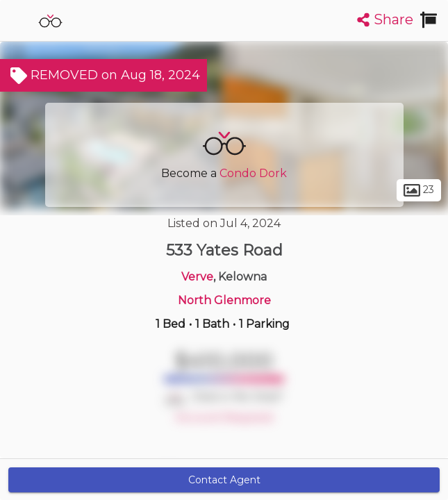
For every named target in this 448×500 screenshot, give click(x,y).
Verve (197, 277)
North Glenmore (224, 300)
